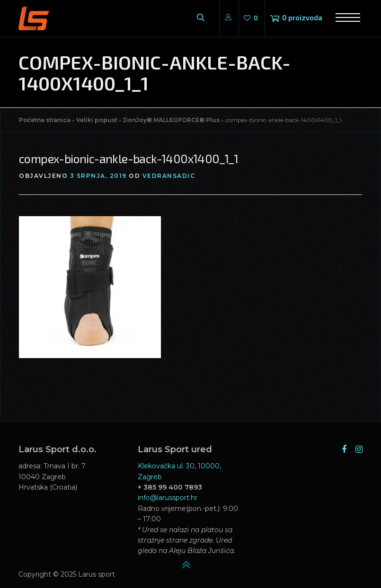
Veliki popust (97, 120)
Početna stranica (45, 120)
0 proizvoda (302, 18)
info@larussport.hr (168, 498)
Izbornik (345, 18)
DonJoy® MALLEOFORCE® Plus (171, 120)
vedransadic (169, 176)
